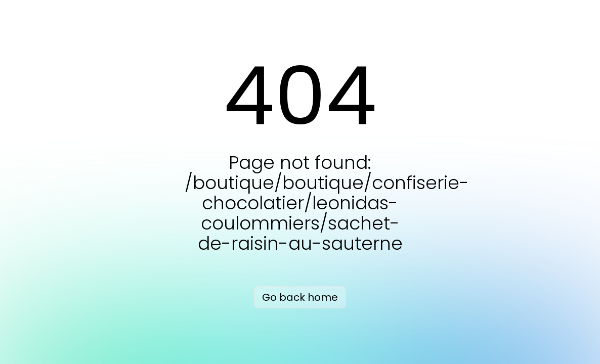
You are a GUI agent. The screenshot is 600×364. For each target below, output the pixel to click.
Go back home (300, 297)
